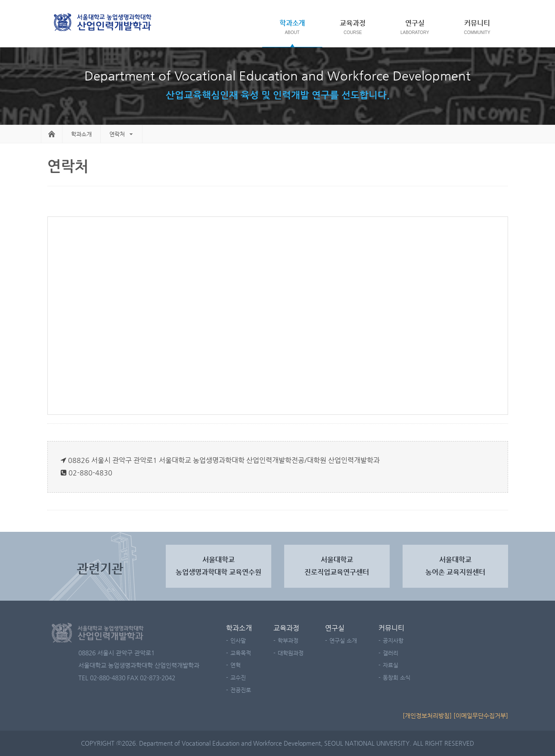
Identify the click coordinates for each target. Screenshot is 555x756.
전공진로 (241, 690)
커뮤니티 (477, 23)
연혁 (236, 665)
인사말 (238, 640)
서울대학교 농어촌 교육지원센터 (455, 566)
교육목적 (241, 653)
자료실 (391, 665)
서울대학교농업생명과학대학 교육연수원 (219, 566)
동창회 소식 (397, 677)
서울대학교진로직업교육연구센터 (337, 566)
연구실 (415, 23)
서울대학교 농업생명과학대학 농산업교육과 (103, 23)
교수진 (238, 677)
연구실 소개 (343, 640)
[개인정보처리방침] (427, 716)
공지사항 (393, 640)
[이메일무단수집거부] (481, 716)
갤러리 (391, 653)
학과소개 (292, 23)
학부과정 (288, 640)
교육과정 (353, 23)
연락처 (117, 134)
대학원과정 (291, 653)
